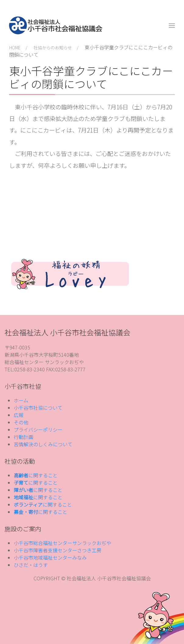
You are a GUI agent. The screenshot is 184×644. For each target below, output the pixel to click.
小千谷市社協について (38, 408)
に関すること (36, 475)
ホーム (21, 400)
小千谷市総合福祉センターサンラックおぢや (62, 543)
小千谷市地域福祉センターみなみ (50, 557)
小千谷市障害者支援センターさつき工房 (58, 550)
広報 (19, 415)
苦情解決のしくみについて (43, 444)
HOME (15, 48)
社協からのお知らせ (53, 48)
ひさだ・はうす (31, 565)
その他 (21, 422)
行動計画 (23, 437)
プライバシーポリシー (38, 430)
